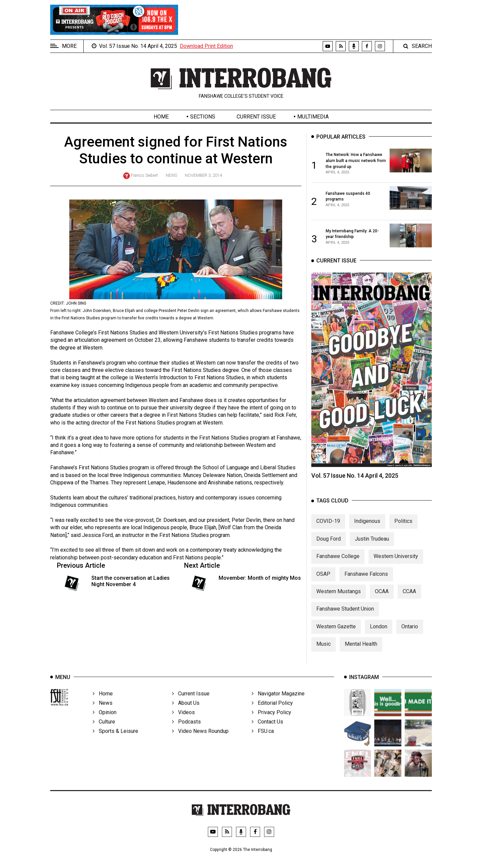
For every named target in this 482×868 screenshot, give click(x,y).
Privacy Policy (271, 722)
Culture (104, 732)
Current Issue (256, 117)
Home (161, 117)
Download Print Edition (206, 46)
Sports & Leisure (115, 741)
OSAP (323, 581)
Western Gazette (336, 634)
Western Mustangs (339, 599)
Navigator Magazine (278, 703)
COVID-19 (328, 529)
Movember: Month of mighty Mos (260, 578)
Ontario (410, 634)
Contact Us (267, 732)
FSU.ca (263, 741)
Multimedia (313, 117)
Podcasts (186, 732)
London (379, 634)
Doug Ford (329, 546)
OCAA (382, 599)
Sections (203, 117)
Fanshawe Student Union (345, 616)
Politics (403, 529)
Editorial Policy (272, 713)
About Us (186, 713)
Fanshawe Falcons (366, 581)
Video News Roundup (200, 741)
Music (324, 651)
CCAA (409, 599)
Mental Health (361, 651)
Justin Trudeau (372, 546)
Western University (396, 564)
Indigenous (367, 529)
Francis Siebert (144, 175)
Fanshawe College (338, 564)
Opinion (105, 722)
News (171, 175)
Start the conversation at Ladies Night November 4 (131, 581)
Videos (183, 722)
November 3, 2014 (203, 175)
